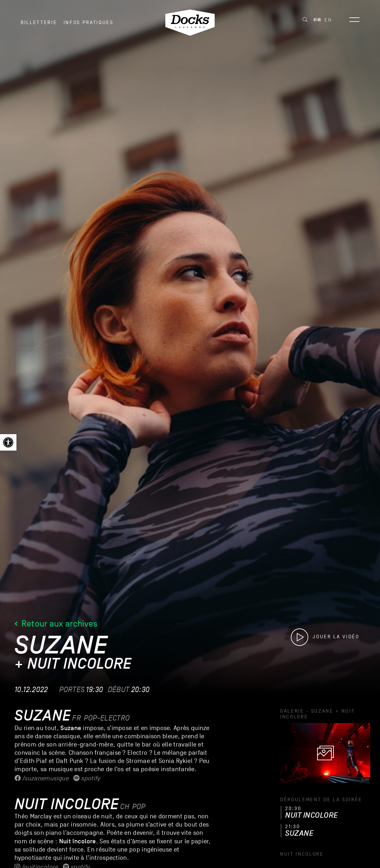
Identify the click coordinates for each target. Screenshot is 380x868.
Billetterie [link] (39, 25)
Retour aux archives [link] (56, 624)
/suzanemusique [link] (42, 778)
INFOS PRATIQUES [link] (89, 25)
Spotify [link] (87, 778)
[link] (8, 442)
